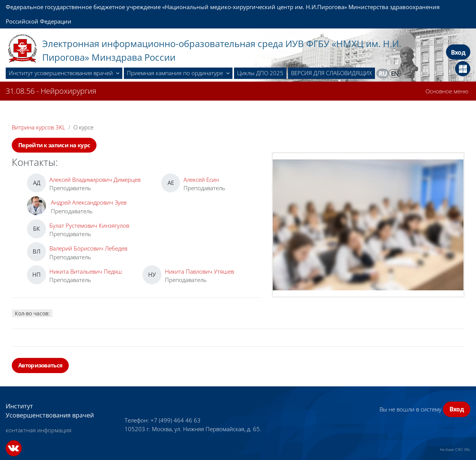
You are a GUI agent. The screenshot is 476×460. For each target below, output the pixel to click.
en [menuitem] (395, 74)
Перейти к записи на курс (54, 145)
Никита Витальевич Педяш (86, 271)
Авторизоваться (40, 365)
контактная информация (39, 430)
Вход (458, 52)
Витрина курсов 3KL (39, 127)
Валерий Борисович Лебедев (88, 248)
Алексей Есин (201, 180)
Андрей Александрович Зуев (89, 202)
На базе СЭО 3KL (455, 449)
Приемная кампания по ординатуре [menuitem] (176, 73)
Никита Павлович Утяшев (199, 271)
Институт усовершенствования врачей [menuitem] (62, 73)
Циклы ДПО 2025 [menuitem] (260, 73)
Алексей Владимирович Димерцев (95, 180)
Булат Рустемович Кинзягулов (89, 225)
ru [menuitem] (383, 74)
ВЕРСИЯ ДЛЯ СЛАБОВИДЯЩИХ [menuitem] (331, 73)
